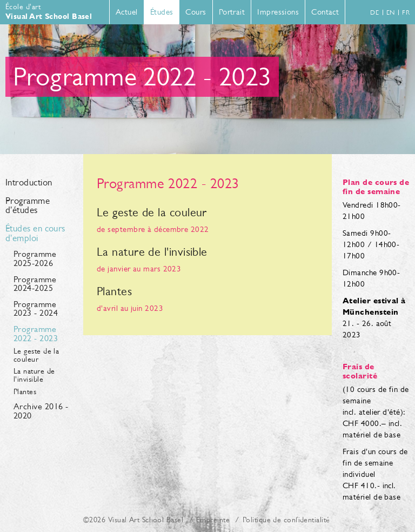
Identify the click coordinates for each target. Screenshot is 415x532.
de (374, 12)
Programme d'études (28, 206)
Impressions (278, 12)
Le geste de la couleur (36, 355)
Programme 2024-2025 (35, 284)
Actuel (127, 12)
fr (406, 12)
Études (162, 12)
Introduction (29, 183)
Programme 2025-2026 (35, 258)
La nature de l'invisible (34, 375)
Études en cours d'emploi (35, 234)
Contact (325, 12)
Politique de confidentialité (286, 520)
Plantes (25, 392)
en (391, 12)
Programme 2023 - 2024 (36, 309)
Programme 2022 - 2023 (36, 334)
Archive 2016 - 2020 (41, 411)
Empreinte (213, 520)
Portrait (232, 12)
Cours (196, 12)
